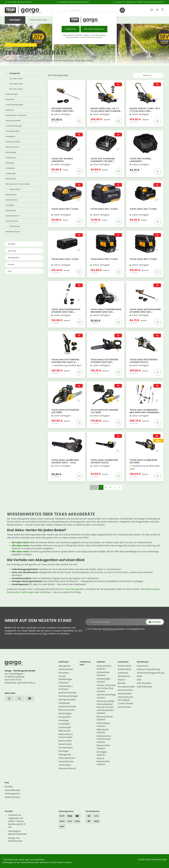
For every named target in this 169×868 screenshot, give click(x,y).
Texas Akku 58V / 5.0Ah (143, 259)
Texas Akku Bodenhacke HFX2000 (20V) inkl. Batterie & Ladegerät (66, 311)
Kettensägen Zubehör (103, 725)
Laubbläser (11, 168)
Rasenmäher (15, 189)
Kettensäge (27, 592)
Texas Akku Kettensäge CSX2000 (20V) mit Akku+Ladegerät (104, 361)
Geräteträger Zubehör (104, 680)
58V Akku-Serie (16, 89)
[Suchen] (122, 10)
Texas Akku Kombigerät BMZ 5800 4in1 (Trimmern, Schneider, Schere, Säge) (145, 411)
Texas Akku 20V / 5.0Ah (143, 209)
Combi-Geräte (126, 703)
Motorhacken (125, 694)
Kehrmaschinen (12, 147)
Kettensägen (11, 152)
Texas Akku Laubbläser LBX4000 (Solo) (104, 461)
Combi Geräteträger (14, 105)
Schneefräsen (12, 200)
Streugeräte (11, 210)
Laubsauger (11, 173)
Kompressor (11, 158)
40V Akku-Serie (16, 84)
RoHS (139, 676)
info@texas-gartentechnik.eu (20, 683)
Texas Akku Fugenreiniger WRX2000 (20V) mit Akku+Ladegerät (106, 311)
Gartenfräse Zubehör (103, 674)
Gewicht (24, 264)
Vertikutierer (15, 226)
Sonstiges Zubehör (102, 753)
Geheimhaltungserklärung (151, 673)
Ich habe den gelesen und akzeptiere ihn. (117, 629)
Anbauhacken (12, 94)
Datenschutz (109, 629)
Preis (24, 271)
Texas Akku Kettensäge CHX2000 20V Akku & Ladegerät (65, 361)
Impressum (143, 666)
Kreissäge (10, 163)
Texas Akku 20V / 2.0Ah (65, 209)
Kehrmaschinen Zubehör (105, 718)
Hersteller (24, 244)
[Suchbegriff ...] (93, 10)
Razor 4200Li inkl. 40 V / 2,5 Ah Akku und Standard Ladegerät (106, 110)
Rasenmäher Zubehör (103, 747)
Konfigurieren (71, 29)
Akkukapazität (24, 258)
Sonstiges (10, 205)
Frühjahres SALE (85, 663)
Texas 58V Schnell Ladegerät (141, 160)
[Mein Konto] (157, 10)
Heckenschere (152, 589)
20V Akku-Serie (16, 79)
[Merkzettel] (163, 10)
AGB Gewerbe (144, 683)
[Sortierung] (148, 75)
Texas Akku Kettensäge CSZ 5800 (65, 411)
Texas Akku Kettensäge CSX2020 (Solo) (144, 361)
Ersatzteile (123, 662)
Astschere (10, 99)
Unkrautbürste (12, 221)
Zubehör (101, 662)
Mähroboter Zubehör (103, 731)
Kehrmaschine (126, 690)
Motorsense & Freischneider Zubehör (104, 739)
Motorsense (124, 676)
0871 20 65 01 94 (13, 680)
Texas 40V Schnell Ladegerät (62, 160)
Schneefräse (124, 707)
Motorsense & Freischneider (18, 184)
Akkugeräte (15, 73)
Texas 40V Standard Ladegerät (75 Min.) (103, 160)
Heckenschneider (13, 121)
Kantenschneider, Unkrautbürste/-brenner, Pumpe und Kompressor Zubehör (106, 707)
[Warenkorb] (152, 10)
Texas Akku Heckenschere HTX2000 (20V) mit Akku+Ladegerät (145, 311)
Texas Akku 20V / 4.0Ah (104, 209)
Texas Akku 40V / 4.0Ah (65, 259)
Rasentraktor (11, 195)
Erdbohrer (10, 110)
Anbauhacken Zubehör (104, 667)
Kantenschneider (13, 142)
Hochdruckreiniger (14, 126)
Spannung (24, 251)
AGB (139, 680)
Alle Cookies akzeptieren (94, 29)
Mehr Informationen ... (95, 37)
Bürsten (122, 683)
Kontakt (9, 787)
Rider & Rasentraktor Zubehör (103, 761)
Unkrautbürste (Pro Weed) (125, 699)
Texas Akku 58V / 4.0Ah (104, 259)
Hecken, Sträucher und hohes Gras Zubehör (106, 688)
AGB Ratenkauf (145, 687)
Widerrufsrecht (12, 797)
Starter (122, 680)
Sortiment (64, 662)
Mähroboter (11, 179)
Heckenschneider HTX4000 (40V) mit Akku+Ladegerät (62, 110)
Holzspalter (11, 136)
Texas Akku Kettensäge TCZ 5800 (104, 411)
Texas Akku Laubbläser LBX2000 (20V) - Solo (65, 461)
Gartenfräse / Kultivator (16, 115)
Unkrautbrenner (12, 216)
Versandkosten (13, 790)
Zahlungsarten (12, 794)
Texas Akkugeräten (74, 589)
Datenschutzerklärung (148, 669)
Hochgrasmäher (13, 131)
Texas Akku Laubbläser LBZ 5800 (143, 461)
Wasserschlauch (13, 232)
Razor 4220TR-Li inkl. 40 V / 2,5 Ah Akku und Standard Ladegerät (145, 110)
